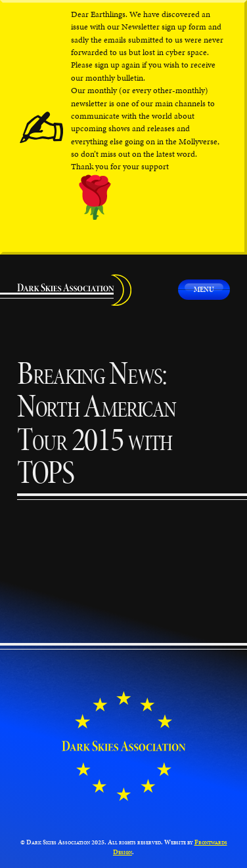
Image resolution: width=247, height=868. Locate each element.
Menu (204, 289)
